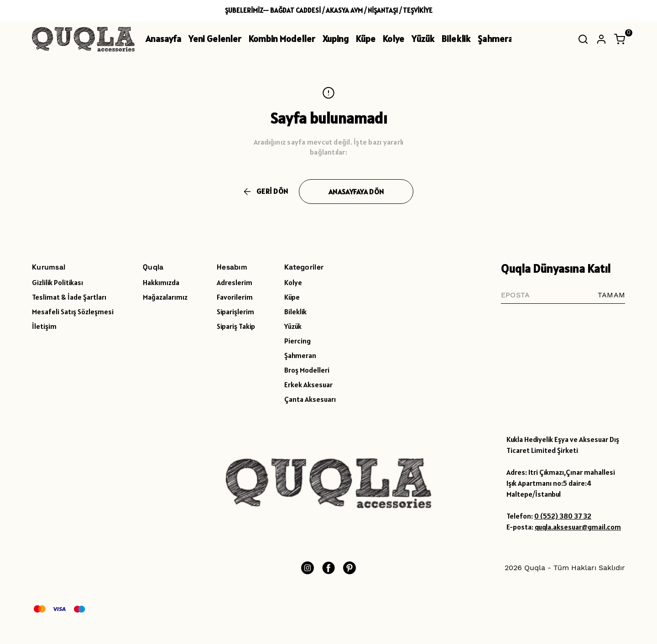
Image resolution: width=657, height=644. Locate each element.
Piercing (297, 341)
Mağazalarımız (165, 297)
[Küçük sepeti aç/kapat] (620, 39)
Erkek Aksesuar (308, 384)
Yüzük (423, 39)
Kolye (394, 39)
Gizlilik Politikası (57, 282)
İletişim (44, 326)
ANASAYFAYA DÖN (356, 192)
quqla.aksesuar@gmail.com (578, 527)
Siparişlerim (235, 312)
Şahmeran (498, 39)
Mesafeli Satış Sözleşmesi (73, 312)
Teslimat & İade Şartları (69, 297)
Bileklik (456, 39)
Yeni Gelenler (215, 39)
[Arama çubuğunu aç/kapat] (583, 39)
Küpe (366, 39)
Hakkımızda (161, 282)
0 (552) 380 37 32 (563, 516)
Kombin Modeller (282, 39)
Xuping (336, 39)
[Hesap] (601, 39)
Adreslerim (235, 282)
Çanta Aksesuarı (310, 399)
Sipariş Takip (236, 326)
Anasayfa (163, 39)
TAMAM (611, 295)
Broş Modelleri (307, 370)
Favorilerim (235, 297)
